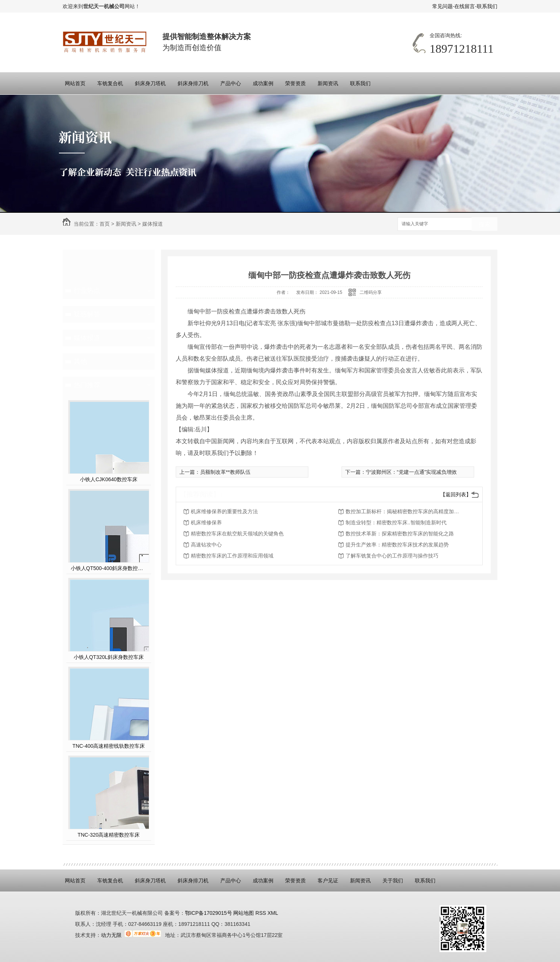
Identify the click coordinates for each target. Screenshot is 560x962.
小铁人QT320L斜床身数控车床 (109, 657)
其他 (80, 361)
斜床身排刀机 (193, 83)
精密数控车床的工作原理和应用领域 (232, 556)
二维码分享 (371, 292)
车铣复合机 (110, 83)
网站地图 (243, 913)
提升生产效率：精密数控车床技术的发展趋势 (397, 545)
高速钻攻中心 (206, 545)
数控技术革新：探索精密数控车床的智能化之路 (400, 534)
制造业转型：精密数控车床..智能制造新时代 (396, 522)
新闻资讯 (328, 83)
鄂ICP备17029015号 (209, 913)
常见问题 (442, 6)
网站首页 (75, 83)
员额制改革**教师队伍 (225, 472)
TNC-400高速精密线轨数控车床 (109, 746)
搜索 (484, 224)
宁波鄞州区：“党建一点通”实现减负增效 (411, 472)
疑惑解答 (87, 314)
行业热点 (87, 291)
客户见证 (328, 881)
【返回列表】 (456, 494)
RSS (261, 913)
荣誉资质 (295, 83)
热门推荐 (87, 385)
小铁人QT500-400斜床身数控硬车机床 (109, 568)
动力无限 (111, 935)
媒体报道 (153, 224)
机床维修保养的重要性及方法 (224, 511)
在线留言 (465, 6)
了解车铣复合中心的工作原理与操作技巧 (392, 556)
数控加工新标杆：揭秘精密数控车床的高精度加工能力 (405, 511)
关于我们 (393, 881)
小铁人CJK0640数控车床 (109, 479)
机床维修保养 (206, 522)
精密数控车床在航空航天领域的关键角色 (237, 534)
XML (273, 913)
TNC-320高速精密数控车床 (109, 835)
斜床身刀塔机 (150, 83)
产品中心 (231, 83)
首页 (105, 224)
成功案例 (263, 83)
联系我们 (487, 6)
